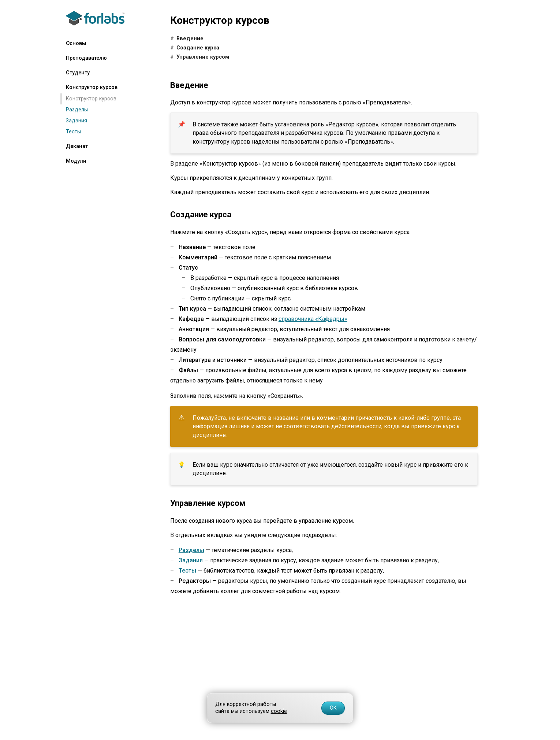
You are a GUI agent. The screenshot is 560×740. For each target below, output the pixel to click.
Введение (190, 39)
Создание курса (198, 48)
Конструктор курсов (91, 99)
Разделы (77, 110)
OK (333, 708)
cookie (279, 711)
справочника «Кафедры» (313, 319)
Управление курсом (203, 57)
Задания (76, 121)
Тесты (73, 132)
